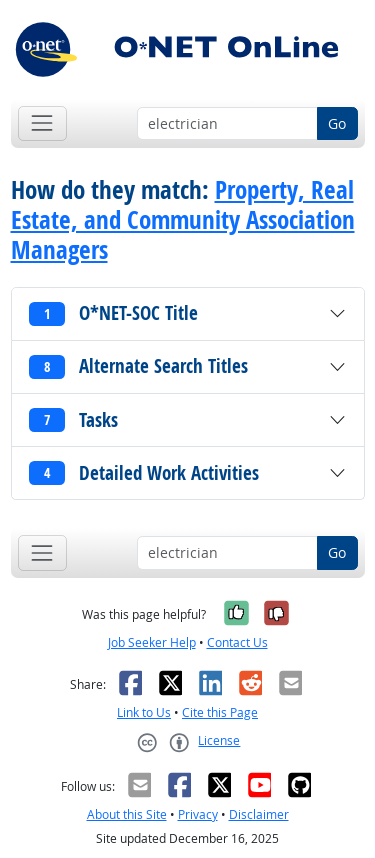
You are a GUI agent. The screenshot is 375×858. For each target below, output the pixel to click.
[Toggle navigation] (42, 123)
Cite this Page (220, 712)
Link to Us (144, 712)
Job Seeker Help (152, 642)
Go (337, 123)
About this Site (127, 814)
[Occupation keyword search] (227, 124)
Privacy (198, 814)
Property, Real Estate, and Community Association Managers (183, 220)
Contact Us (237, 642)
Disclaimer (259, 814)
